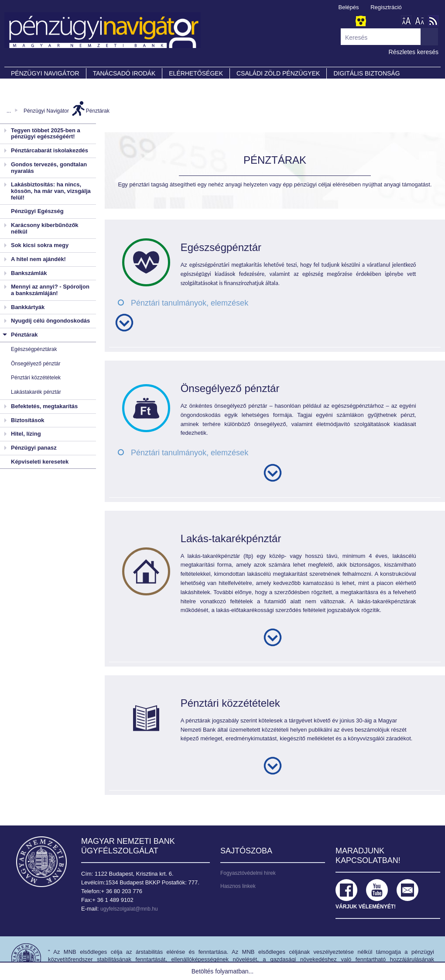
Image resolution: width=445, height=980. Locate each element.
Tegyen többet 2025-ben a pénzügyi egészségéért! (46, 134)
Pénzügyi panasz (34, 448)
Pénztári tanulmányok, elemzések (190, 303)
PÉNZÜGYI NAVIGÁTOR (45, 73)
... (9, 111)
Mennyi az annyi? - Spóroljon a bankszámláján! (50, 290)
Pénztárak (98, 111)
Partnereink (33, 86)
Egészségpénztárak (34, 349)
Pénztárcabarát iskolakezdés (50, 150)
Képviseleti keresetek (40, 462)
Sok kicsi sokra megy (40, 245)
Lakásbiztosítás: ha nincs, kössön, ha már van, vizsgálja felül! (51, 191)
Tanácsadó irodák (124, 73)
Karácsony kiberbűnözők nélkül (45, 228)
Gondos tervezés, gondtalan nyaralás (49, 168)
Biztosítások (28, 420)
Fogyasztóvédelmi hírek (248, 873)
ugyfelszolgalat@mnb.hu (129, 909)
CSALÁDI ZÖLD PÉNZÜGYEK (278, 73)
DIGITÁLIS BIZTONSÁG (366, 73)
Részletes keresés (414, 52)
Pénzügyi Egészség (37, 211)
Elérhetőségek (196, 73)
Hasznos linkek (238, 886)
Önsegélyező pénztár (36, 364)
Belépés (349, 7)
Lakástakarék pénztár (36, 392)
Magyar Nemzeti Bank (41, 862)
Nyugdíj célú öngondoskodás (50, 321)
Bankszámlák (29, 273)
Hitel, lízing (26, 434)
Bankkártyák (28, 307)
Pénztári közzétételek (36, 378)
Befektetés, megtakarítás (44, 406)
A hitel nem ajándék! (38, 259)
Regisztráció (386, 7)
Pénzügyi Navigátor (46, 111)
